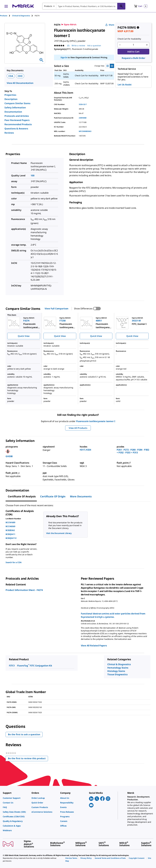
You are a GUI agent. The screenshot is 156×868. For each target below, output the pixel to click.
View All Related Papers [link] (94, 646)
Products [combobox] (48, 6)
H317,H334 (85, 450)
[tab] (6, 16)
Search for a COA (14, 562)
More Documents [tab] (81, 496)
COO (20, 76)
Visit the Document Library (59, 533)
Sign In (64, 57)
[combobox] (84, 6)
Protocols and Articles (17, 116)
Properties (10, 95)
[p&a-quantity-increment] (147, 45)
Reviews (9, 133)
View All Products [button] (78, 428)
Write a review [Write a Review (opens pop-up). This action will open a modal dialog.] (78, 45)
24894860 (83, 118)
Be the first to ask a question (24, 734)
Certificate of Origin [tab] (53, 496)
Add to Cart (133, 52)
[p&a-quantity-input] (133, 45)
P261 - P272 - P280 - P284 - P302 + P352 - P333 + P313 (133, 451)
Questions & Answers (16, 129)
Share (110, 25)
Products (4, 16)
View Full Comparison (56, 309)
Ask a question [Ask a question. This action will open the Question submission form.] (94, 45)
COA (11, 76)
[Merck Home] (23, 6)
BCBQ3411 (10, 534)
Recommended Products (18, 124)
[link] (16, 798)
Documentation (13, 112)
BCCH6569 (10, 526)
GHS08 (9, 456)
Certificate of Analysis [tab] (22, 496)
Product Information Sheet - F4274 (24, 590)
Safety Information (15, 108)
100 (33, 176)
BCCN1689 (10, 522)
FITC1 (12, 666)
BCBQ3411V (11, 538)
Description (11, 99)
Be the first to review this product (28, 759)
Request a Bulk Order (133, 58)
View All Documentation (20, 83)
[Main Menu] (6, 6)
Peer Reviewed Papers (17, 120)
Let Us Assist (125, 85)
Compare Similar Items (17, 103)
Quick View (24, 336)
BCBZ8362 (10, 530)
